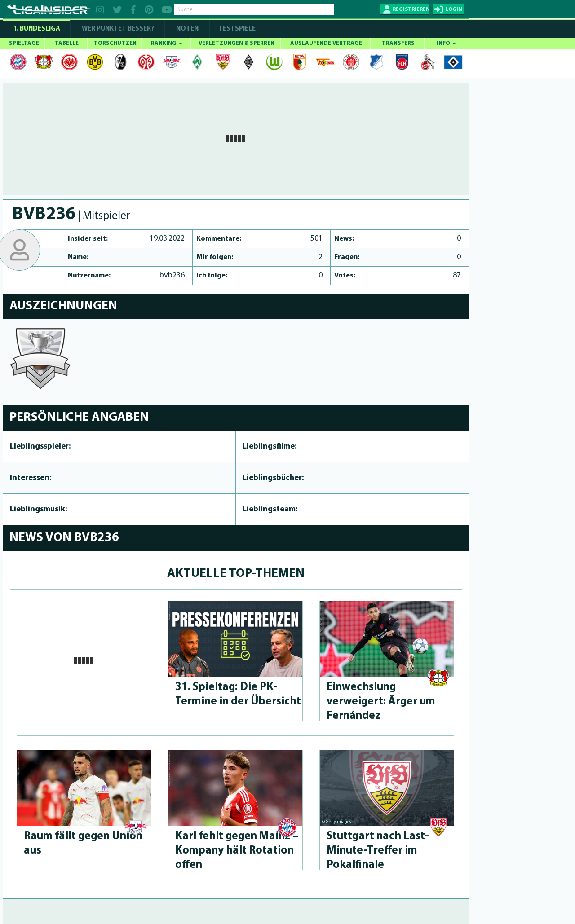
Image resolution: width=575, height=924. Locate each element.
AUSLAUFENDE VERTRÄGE (326, 43)
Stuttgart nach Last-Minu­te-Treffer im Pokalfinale (378, 851)
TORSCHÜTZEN (115, 43)
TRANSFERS (398, 43)
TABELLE (67, 43)
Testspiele (236, 29)
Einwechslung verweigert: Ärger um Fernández (381, 702)
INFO (446, 43)
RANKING (167, 43)
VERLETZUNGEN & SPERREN (237, 43)
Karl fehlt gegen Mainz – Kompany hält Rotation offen (237, 851)
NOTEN (187, 29)
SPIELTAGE (24, 43)
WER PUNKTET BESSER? (118, 29)
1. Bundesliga (37, 29)
